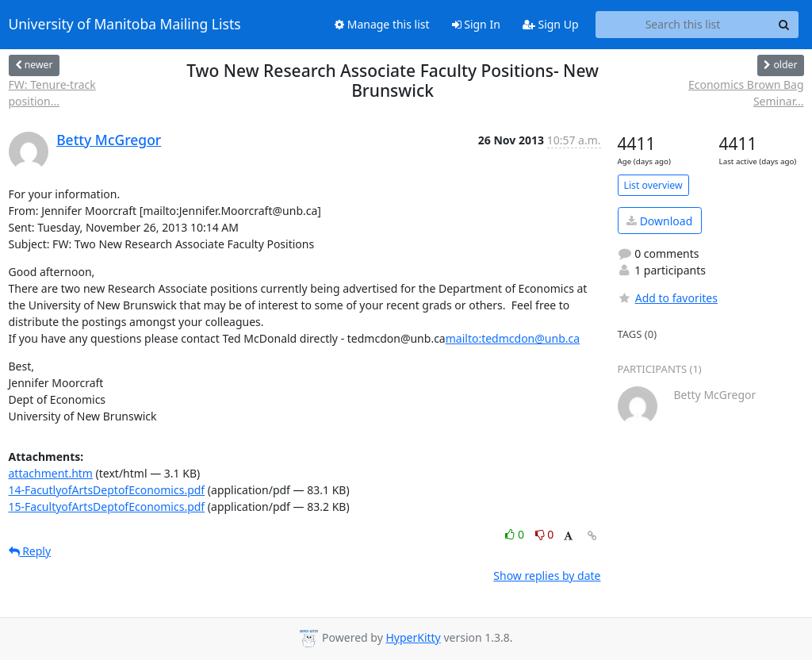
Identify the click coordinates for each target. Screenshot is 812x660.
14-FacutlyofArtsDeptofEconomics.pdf (107, 490)
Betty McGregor (109, 140)
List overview (653, 185)
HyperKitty (413, 637)
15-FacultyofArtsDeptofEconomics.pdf (107, 507)
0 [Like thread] (516, 534)
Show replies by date (547, 576)
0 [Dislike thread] (545, 534)
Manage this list (382, 24)
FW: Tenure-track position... (52, 93)
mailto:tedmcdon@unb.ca (513, 338)
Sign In (476, 24)
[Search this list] (683, 25)
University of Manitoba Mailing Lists (125, 25)
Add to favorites (668, 298)
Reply (30, 551)
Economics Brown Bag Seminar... (746, 93)
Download (659, 221)
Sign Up (551, 24)
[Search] (784, 25)
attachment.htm (51, 473)
